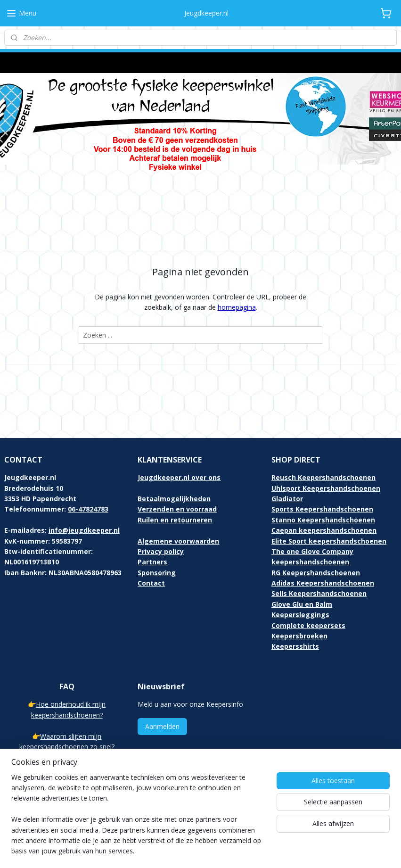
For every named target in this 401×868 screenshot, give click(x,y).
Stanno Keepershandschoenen (323, 490)
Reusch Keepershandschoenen (323, 448)
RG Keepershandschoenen (316, 543)
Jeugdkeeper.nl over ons (179, 448)
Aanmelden (162, 697)
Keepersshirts (295, 617)
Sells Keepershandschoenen (319, 564)
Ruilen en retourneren (175, 490)
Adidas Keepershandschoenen (323, 554)
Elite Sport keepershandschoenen (329, 511)
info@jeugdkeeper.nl (84, 501)
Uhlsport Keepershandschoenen (326, 459)
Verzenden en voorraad (177, 480)
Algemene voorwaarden (178, 511)
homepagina (237, 278)
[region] (138, 820)
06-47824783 (88, 480)
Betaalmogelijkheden (174, 469)
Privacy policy (161, 522)
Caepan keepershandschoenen (324, 501)
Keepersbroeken (299, 607)
